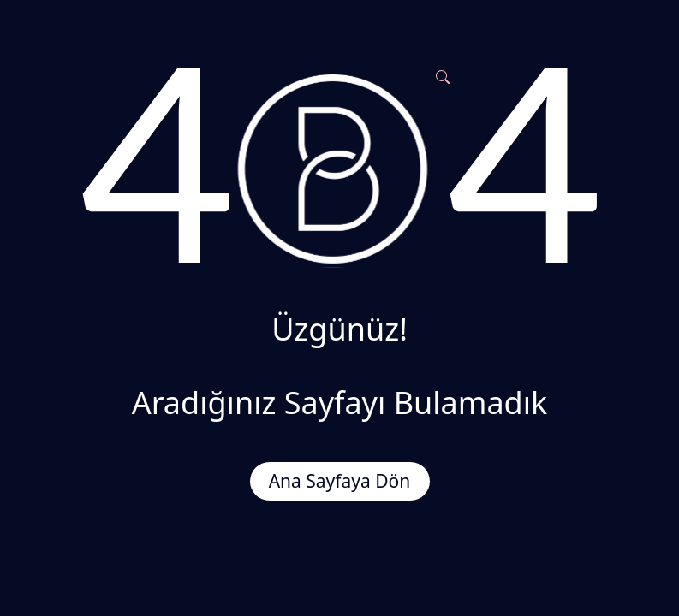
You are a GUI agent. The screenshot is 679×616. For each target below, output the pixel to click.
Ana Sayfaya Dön (340, 481)
